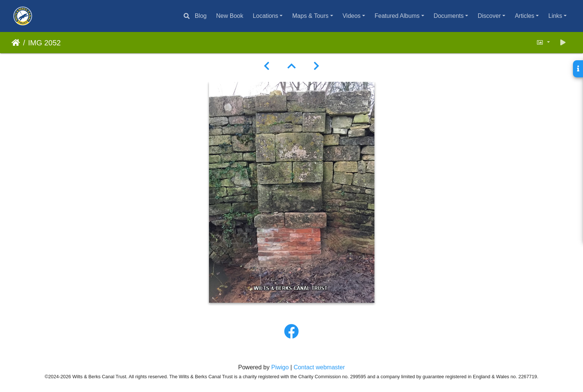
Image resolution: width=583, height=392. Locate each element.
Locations (266, 16)
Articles (525, 16)
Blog (201, 16)
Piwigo (280, 367)
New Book (230, 16)
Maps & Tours (310, 16)
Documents (449, 16)
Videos (352, 16)
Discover (489, 16)
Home (16, 43)
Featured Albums (397, 16)
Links (555, 16)
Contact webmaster (319, 367)
